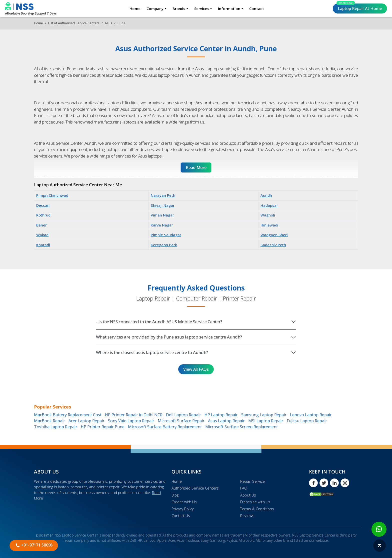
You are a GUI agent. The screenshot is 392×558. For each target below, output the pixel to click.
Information (229, 8)
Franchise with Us (255, 502)
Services (202, 8)
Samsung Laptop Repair (264, 415)
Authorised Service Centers (195, 488)
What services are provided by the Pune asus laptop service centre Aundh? (169, 337)
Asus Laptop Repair (226, 421)
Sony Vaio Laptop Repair (131, 421)
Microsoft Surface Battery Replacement (165, 427)
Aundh (266, 195)
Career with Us (184, 502)
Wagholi (268, 215)
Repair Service (252, 481)
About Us (248, 495)
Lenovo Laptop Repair (311, 415)
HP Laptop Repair (221, 415)
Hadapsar (269, 205)
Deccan (43, 205)
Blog (175, 495)
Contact (257, 8)
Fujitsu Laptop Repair (307, 421)
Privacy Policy (183, 509)
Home (135, 8)
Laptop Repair (359, 7)
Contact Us (181, 515)
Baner (41, 225)
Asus (108, 23)
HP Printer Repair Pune (103, 427)
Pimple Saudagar (166, 235)
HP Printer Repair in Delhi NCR (134, 415)
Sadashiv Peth (273, 245)
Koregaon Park (164, 245)
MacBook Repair (49, 421)
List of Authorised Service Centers (74, 23)
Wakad (42, 235)
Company (155, 8)
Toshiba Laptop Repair (56, 427)
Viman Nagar (162, 215)
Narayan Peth (163, 195)
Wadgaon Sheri (274, 235)
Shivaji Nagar (163, 205)
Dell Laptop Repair (183, 415)
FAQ (244, 488)
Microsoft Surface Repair (181, 421)
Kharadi (43, 245)
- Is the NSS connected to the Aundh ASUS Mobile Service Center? (159, 322)
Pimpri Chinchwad (52, 195)
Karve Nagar (162, 225)
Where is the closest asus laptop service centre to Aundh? (152, 352)
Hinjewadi (269, 225)
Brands (179, 8)
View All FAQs (196, 369)
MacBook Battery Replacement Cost (68, 415)
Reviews (247, 515)
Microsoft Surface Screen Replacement (241, 427)
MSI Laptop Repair (266, 421)
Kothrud (43, 215)
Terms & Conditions (257, 509)
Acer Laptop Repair (86, 421)
